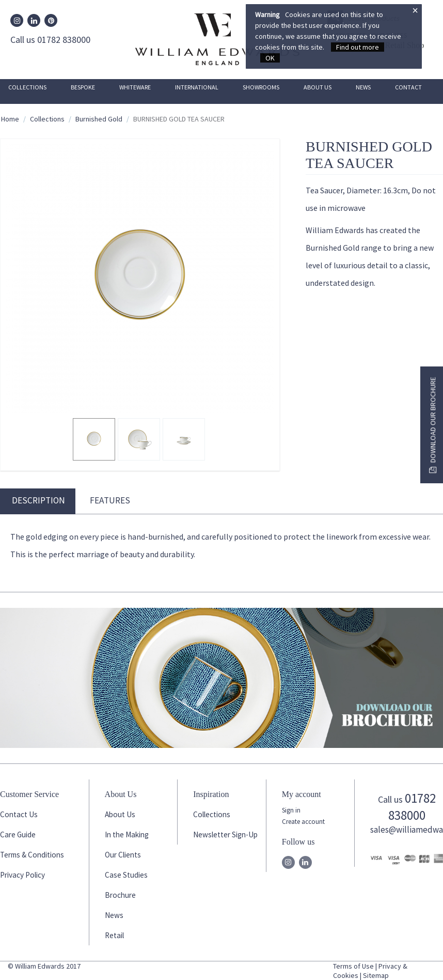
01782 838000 (412, 807)
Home (10, 119)
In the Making (127, 834)
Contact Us (19, 814)
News (363, 87)
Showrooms (261, 87)
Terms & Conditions (32, 855)
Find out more (358, 47)
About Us (318, 87)
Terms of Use (353, 966)
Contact (408, 87)
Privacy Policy (22, 875)
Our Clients (123, 855)
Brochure (120, 895)
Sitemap (376, 975)
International (197, 87)
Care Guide (18, 834)
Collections (27, 87)
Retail (114, 935)
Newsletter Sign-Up (225, 834)
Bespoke (83, 87)
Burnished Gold (99, 119)
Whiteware (135, 87)
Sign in (291, 810)
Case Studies (126, 875)
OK (270, 58)
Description (38, 500)
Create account (303, 822)
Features (110, 500)
